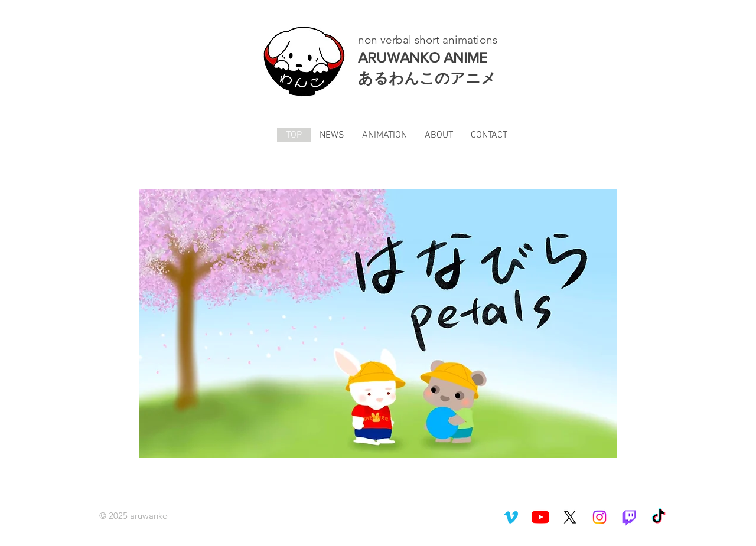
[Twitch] (629, 517)
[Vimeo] (511, 517)
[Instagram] (599, 517)
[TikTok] (659, 517)
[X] (570, 517)
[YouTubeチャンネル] (540, 517)
